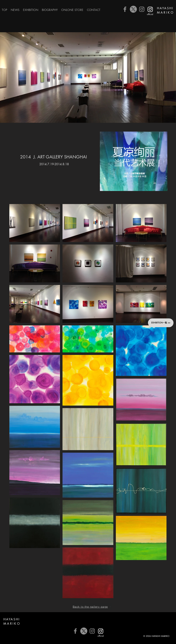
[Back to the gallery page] (92, 607)
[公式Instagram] (150, 9)
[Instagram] (142, 9)
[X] (133, 9)
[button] (31, 10)
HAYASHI (165, 8)
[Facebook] (125, 9)
